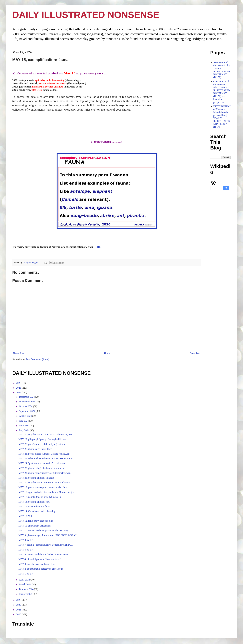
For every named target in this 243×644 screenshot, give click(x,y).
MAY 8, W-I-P (26, 540)
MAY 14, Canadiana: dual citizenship (37, 511)
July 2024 (24, 421)
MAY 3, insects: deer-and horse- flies (37, 564)
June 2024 (24, 426)
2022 (19, 605)
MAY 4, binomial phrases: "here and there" (40, 559)
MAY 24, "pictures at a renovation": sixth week (42, 463)
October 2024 (26, 406)
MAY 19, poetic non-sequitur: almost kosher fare (43, 487)
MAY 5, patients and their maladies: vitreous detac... (44, 554)
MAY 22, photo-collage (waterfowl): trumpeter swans (45, 473)
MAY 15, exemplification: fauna (34, 506)
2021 (19, 610)
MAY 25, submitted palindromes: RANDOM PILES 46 (46, 458)
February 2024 (27, 589)
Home (107, 353)
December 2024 (27, 397)
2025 (19, 388)
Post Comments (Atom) (38, 359)
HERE (97, 247)
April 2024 (25, 580)
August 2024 (26, 416)
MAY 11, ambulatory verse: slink (35, 526)
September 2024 (27, 411)
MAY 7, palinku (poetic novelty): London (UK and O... (46, 545)
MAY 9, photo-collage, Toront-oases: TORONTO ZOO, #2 (48, 535)
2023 (19, 600)
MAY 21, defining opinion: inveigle (36, 478)
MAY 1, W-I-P (26, 574)
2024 (19, 393)
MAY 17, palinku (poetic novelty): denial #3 (40, 497)
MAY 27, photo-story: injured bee (35, 449)
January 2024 (26, 594)
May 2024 (24, 430)
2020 (19, 614)
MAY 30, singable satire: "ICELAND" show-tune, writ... (46, 434)
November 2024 (27, 402)
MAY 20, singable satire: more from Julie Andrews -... (45, 482)
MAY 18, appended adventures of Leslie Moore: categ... (46, 492)
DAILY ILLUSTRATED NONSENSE (86, 15)
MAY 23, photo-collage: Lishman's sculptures (41, 468)
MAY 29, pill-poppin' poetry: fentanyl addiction (42, 439)
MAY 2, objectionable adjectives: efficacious (41, 569)
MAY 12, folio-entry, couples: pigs (36, 521)
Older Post (195, 353)
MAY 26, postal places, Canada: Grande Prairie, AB (44, 454)
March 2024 (25, 584)
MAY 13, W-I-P (26, 516)
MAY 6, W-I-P (26, 550)
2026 (19, 383)
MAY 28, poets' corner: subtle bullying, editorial (42, 444)
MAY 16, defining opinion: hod (34, 502)
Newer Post (19, 353)
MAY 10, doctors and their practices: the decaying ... (44, 530)
